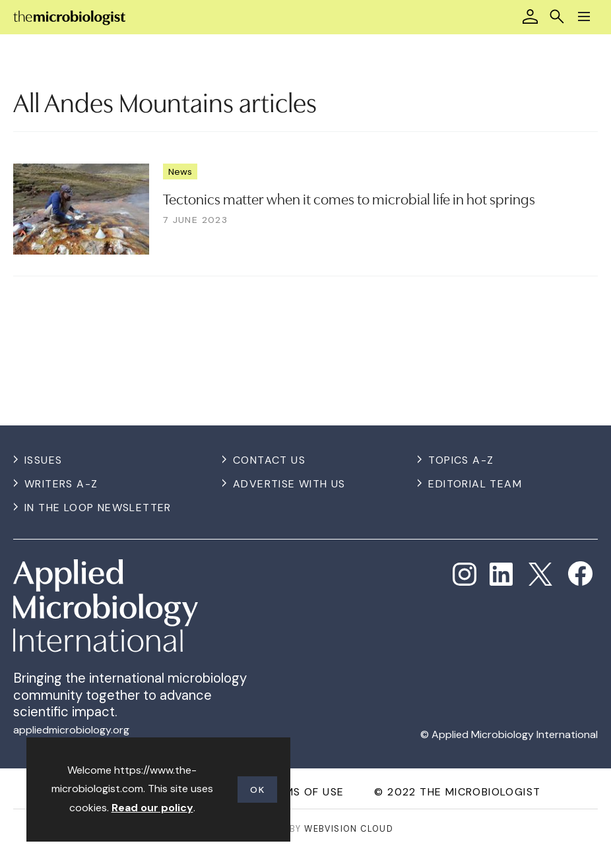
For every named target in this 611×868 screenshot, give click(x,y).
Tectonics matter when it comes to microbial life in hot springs (349, 198)
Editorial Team (475, 484)
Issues (43, 460)
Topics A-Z (461, 460)
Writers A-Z (61, 484)
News (180, 171)
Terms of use (304, 792)
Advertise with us (289, 484)
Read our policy (152, 808)
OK (257, 790)
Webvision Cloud (349, 829)
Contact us (269, 460)
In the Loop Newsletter (98, 508)
